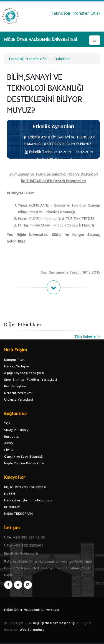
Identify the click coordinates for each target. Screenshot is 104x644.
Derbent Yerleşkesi (18, 393)
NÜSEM (10, 494)
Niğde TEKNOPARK (18, 513)
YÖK (7, 423)
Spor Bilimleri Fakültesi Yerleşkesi (31, 379)
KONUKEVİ (12, 507)
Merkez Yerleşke (17, 366)
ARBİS (9, 443)
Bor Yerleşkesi (15, 386)
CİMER (9, 450)
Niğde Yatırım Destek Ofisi (24, 463)
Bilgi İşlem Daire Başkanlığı (54, 623)
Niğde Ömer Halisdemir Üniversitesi (31, 610)
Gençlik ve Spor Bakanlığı (24, 456)
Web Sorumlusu (32, 629)
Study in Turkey (16, 430)
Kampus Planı (15, 360)
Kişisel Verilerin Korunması (25, 487)
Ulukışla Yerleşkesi (19, 399)
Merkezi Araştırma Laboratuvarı (29, 500)
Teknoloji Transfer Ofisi (28, 59)
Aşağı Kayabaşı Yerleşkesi (24, 373)
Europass (12, 436)
